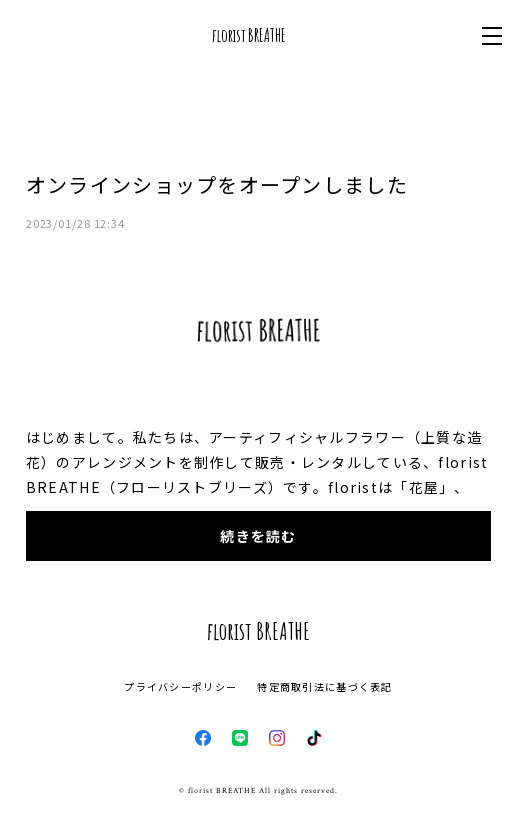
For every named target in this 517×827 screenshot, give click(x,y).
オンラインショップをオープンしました (217, 184)
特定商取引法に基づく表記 (324, 686)
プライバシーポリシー (180, 686)
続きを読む (258, 536)
